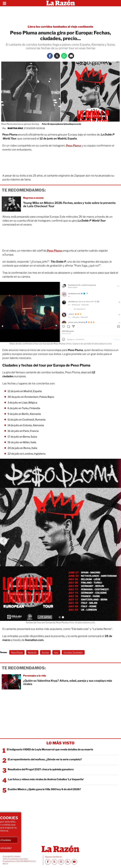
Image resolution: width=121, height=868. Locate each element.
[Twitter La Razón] (57, 56)
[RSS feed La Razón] (68, 862)
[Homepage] (61, 3)
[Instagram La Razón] (61, 862)
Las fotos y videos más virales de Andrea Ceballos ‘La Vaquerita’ (46, 779)
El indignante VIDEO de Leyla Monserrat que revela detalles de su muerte (50, 749)
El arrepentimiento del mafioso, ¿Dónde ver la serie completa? (45, 759)
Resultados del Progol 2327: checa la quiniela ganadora (41, 769)
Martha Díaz (15, 128)
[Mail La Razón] (71, 56)
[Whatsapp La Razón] (64, 56)
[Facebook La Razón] (50, 56)
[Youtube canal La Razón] (74, 862)
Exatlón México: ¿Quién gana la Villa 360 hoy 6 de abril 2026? (44, 789)
